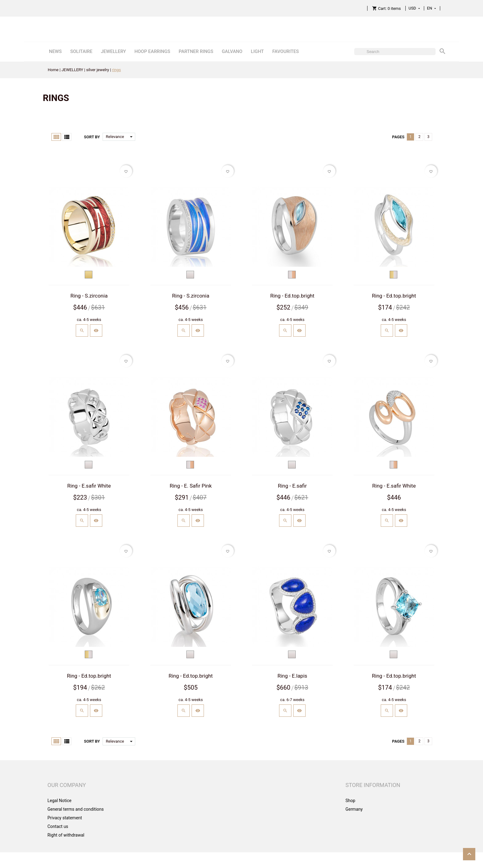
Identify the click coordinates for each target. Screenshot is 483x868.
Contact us (58, 826)
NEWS (55, 51)
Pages (398, 137)
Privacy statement (65, 818)
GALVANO (232, 51)
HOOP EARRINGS (152, 51)
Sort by (92, 137)
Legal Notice (59, 801)
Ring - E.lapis (292, 676)
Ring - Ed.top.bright (292, 296)
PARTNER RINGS (196, 51)
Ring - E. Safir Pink (191, 486)
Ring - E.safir (292, 486)
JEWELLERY (113, 51)
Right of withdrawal (66, 835)
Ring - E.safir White (89, 486)
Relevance (121, 137)
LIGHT (257, 51)
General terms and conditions (76, 809)
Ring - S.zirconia (89, 296)
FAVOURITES (286, 51)
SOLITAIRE (81, 51)
